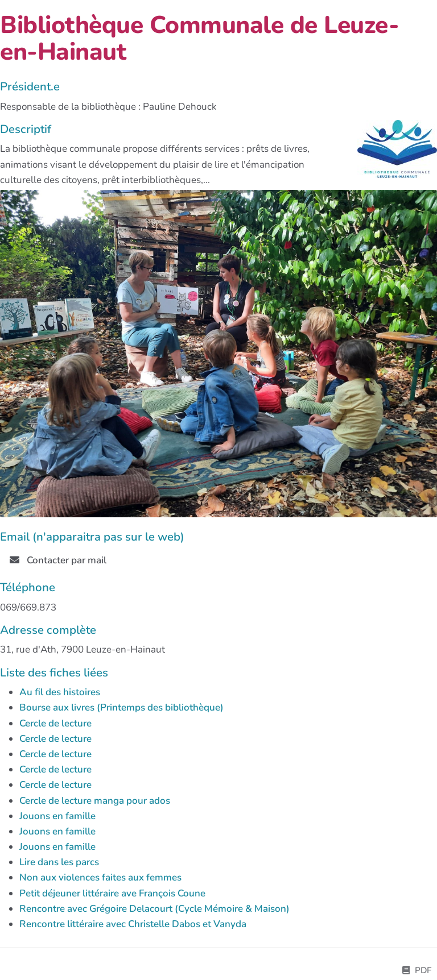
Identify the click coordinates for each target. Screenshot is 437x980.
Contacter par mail (58, 560)
